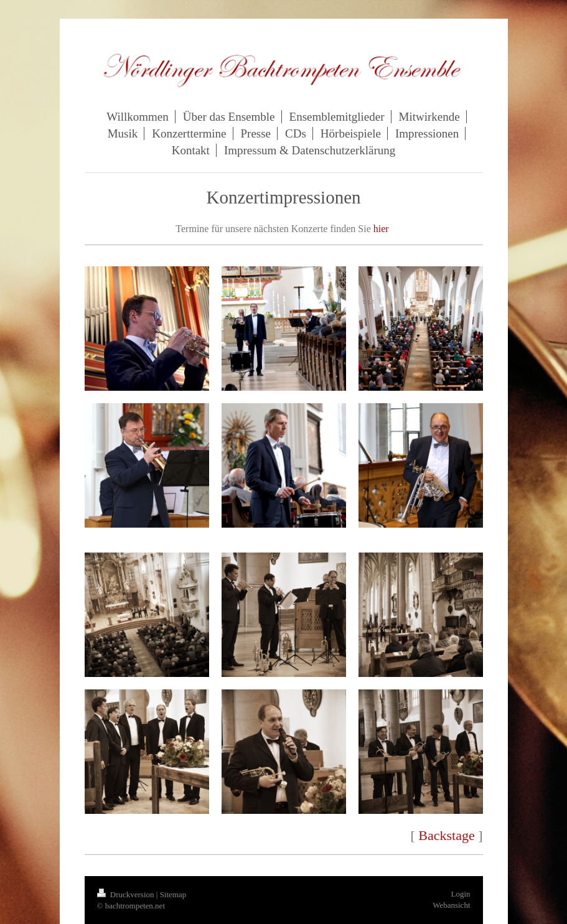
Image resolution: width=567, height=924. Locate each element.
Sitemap (173, 894)
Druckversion (127, 894)
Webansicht (451, 905)
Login (460, 894)
